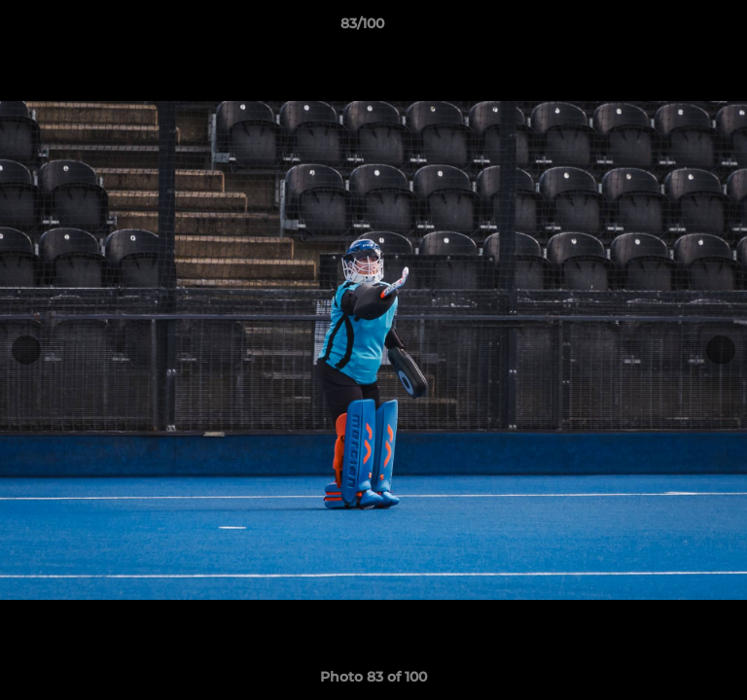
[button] (677, 28)
